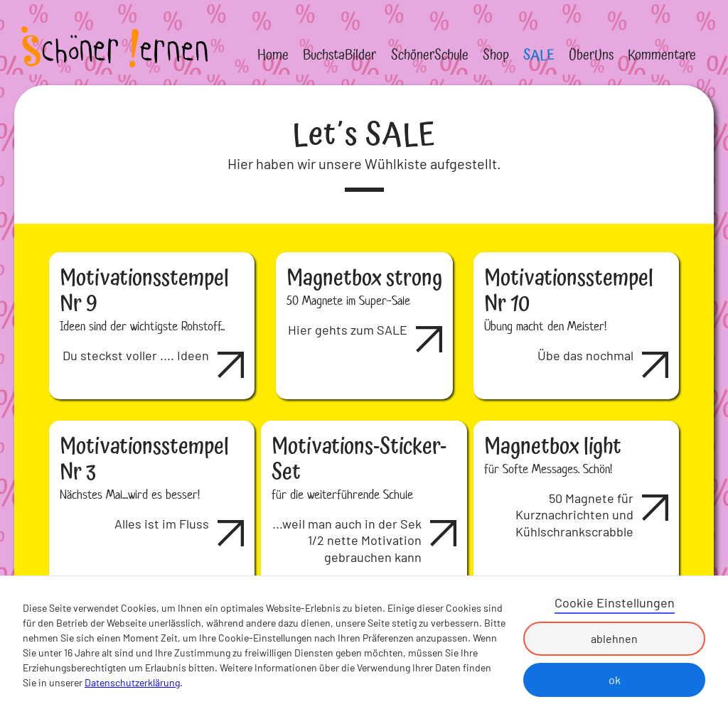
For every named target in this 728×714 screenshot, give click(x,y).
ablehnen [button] (614, 638)
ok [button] (615, 680)
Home (273, 55)
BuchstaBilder (339, 55)
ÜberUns (591, 55)
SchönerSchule (430, 55)
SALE (539, 55)
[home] (114, 47)
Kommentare (662, 55)
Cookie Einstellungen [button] (615, 602)
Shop (496, 55)
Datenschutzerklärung (132, 682)
